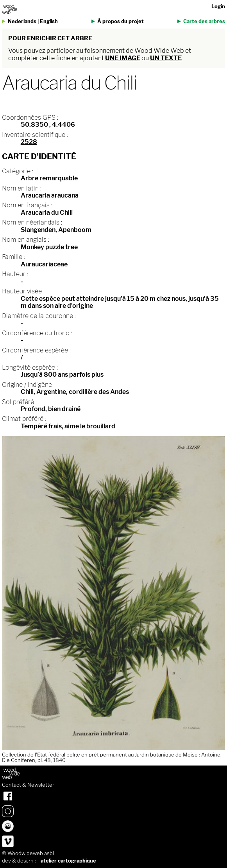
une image (123, 58)
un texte (166, 58)
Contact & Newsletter (28, 785)
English (49, 21)
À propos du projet (121, 21)
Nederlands (22, 21)
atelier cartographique (68, 861)
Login (218, 6)
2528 (29, 142)
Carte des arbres (204, 21)
